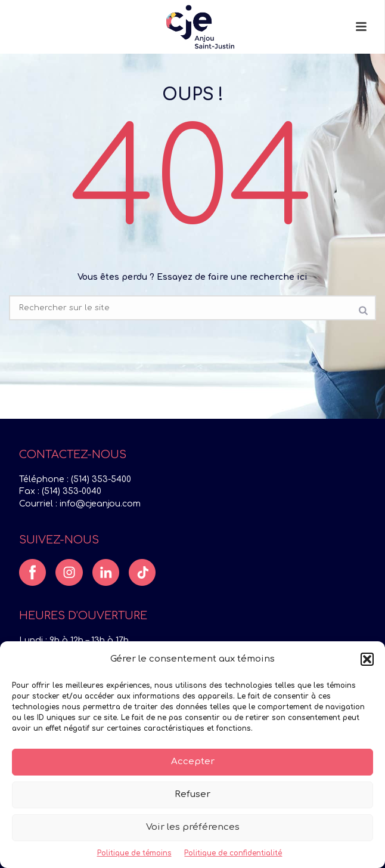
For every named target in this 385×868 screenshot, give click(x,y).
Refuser (192, 794)
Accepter (193, 762)
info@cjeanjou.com (100, 504)
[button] (367, 659)
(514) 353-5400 (101, 479)
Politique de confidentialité (233, 853)
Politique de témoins (134, 853)
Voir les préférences (193, 827)
